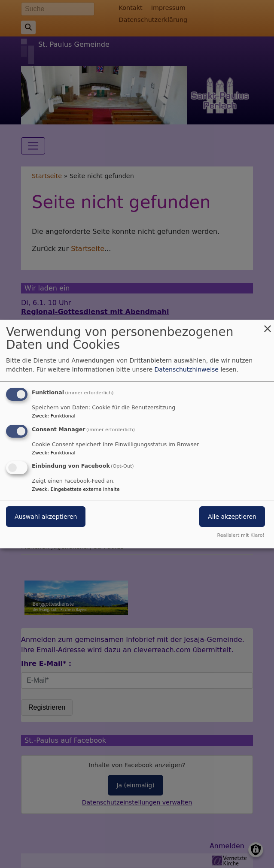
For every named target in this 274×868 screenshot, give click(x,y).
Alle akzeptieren (232, 517)
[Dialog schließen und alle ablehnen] (268, 325)
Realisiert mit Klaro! (241, 535)
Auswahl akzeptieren (46, 517)
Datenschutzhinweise (187, 369)
